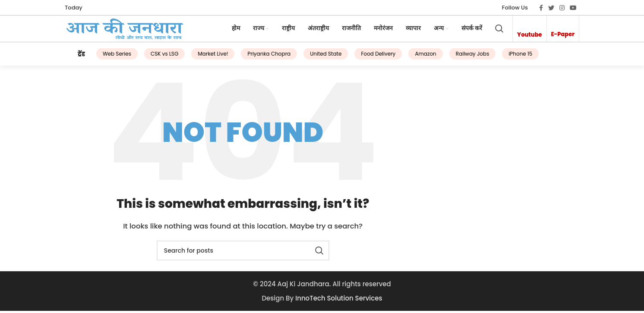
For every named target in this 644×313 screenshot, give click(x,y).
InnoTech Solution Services (339, 300)
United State (315, 57)
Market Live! (202, 57)
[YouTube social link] (573, 8)
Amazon (415, 57)
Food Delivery (368, 57)
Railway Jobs (462, 57)
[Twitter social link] (551, 8)
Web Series (107, 57)
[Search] (499, 31)
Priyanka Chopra (259, 57)
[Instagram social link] (562, 8)
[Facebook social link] (541, 8)
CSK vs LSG (154, 57)
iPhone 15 (510, 57)
